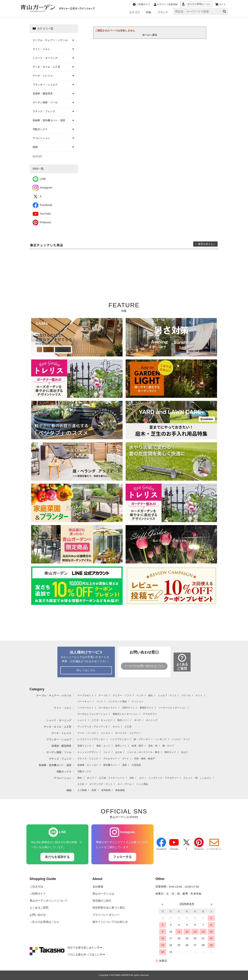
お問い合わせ (38, 915)
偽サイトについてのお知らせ (110, 922)
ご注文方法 (36, 887)
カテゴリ (134, 12)
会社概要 (98, 887)
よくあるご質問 (39, 908)
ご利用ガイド (38, 894)
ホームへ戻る (150, 35)
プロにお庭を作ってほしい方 (86, 955)
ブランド (163, 12)
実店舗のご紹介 (102, 901)
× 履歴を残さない (205, 244)
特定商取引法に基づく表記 (109, 908)
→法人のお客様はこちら (44, 922)
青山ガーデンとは (103, 894)
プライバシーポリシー (106, 915)
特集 (149, 12)
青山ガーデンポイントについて (49, 901)
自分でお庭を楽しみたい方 (85, 948)
